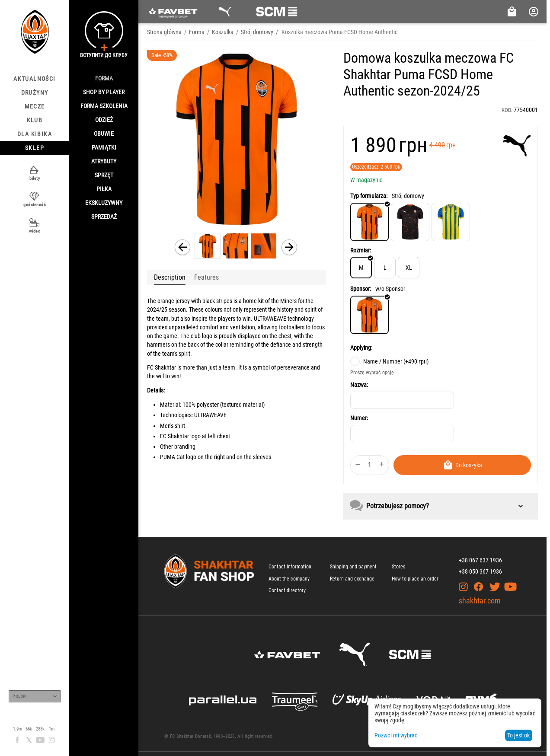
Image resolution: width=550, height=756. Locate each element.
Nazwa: (359, 385)
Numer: (359, 418)
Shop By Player (104, 92)
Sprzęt (104, 175)
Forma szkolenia (104, 106)
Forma (104, 78)
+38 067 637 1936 (480, 560)
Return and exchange (352, 579)
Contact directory (287, 590)
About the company (289, 579)
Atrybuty (104, 161)
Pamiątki (104, 147)
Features (206, 277)
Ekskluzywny (104, 203)
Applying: (361, 348)
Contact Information (290, 567)
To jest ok (518, 735)
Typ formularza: (369, 196)
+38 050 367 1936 (480, 571)
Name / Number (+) (389, 361)
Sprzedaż (104, 217)
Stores (398, 567)
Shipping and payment (353, 567)
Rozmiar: (361, 250)
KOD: (507, 110)
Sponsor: (361, 289)
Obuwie (104, 134)
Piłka (104, 189)
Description (170, 277)
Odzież (104, 120)
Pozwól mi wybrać (396, 735)
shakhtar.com (480, 601)
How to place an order (415, 579)
